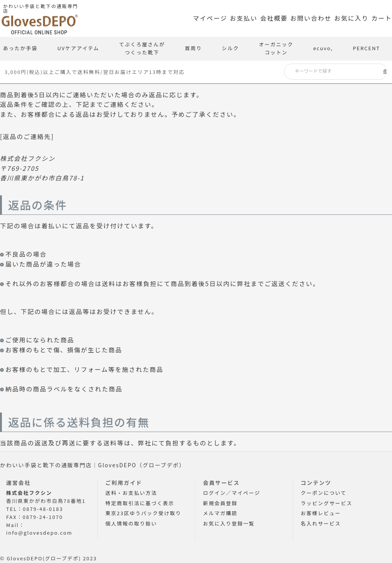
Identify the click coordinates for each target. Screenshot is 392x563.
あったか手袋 (20, 48)
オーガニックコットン (276, 48)
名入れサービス (321, 523)
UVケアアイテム (78, 48)
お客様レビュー (321, 513)
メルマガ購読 (220, 513)
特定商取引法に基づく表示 (140, 503)
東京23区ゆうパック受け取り (143, 513)
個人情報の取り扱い (131, 523)
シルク (231, 48)
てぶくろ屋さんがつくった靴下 (142, 48)
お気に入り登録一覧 (229, 523)
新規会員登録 (220, 503)
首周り (194, 48)
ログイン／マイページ (232, 493)
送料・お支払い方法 (131, 493)
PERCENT (367, 48)
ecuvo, (323, 48)
